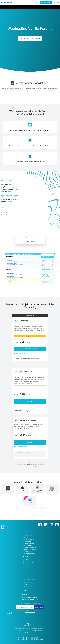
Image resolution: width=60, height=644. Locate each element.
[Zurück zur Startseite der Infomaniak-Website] (6, 2)
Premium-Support (28, 564)
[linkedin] (51, 525)
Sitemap (40, 631)
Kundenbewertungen (29, 553)
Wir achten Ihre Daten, (30, 612)
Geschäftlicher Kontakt (29, 566)
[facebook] (40, 525)
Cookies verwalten (30, 633)
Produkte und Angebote (30, 547)
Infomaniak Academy (30, 591)
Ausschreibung (28, 589)
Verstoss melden (28, 572)
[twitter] (46, 525)
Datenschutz (20, 631)
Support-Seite (5, 215)
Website (4, 211)
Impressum (27, 551)
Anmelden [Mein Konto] (56, 2)
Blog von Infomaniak (29, 543)
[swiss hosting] (40, 639)
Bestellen (30, 401)
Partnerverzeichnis (29, 587)
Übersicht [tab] (29, 238)
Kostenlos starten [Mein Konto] (46, 2)
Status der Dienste (28, 576)
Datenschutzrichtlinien (31, 631)
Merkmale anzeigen (20, 353)
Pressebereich (27, 541)
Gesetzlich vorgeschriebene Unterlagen (26, 628)
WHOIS (25, 570)
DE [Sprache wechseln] (31, 624)
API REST (26, 568)
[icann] (23, 639)
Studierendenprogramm (30, 549)
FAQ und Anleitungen (29, 562)
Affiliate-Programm (30, 585)
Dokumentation (5, 213)
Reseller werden (29, 583)
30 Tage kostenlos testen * (30, 349)
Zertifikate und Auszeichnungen (30, 600)
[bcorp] (19, 639)
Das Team (26, 537)
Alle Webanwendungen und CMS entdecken (29, 508)
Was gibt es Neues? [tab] (29, 242)
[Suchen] (37, 2)
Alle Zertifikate (27, 545)
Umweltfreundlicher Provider (29, 598)
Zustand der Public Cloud (30, 574)
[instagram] (57, 525)
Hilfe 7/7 (25, 560)
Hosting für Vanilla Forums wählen (30, 38)
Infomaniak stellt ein (29, 539)
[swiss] (28, 639)
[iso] (33, 639)
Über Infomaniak (28, 535)
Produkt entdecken (20, 447)
